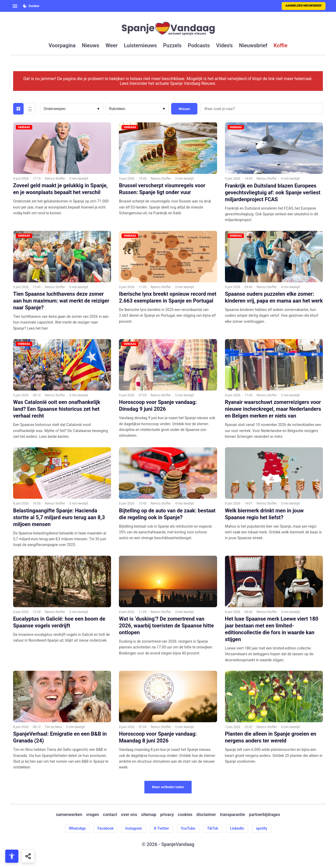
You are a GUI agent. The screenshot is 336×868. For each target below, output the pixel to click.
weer (112, 45)
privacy (167, 815)
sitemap (149, 815)
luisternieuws (140, 45)
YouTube (188, 828)
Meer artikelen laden (168, 787)
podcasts (199, 45)
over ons (129, 815)
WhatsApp (77, 828)
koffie (280, 45)
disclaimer (206, 815)
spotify (262, 828)
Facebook (105, 828)
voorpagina (62, 45)
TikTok (213, 828)
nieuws (91, 45)
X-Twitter (161, 828)
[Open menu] (15, 6)
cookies (185, 815)
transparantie (232, 815)
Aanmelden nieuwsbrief (304, 6)
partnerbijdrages (264, 815)
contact (110, 815)
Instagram (134, 828)
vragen (93, 815)
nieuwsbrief (253, 45)
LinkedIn (237, 828)
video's (224, 45)
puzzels (172, 45)
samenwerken (69, 815)
